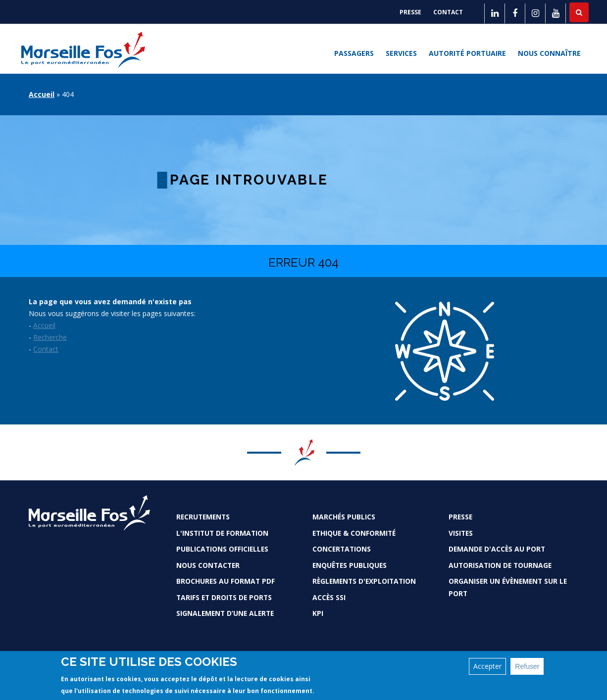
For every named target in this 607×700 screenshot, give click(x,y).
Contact (448, 12)
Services (401, 54)
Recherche (50, 337)
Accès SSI (329, 597)
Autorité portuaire (467, 54)
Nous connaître (549, 54)
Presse (410, 12)
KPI (318, 613)
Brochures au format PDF (226, 581)
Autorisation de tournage (500, 565)
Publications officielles (222, 549)
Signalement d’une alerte (225, 613)
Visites (461, 533)
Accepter (487, 666)
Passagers (354, 54)
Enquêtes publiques (350, 565)
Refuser (527, 666)
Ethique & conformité (354, 533)
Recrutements (203, 517)
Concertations (342, 549)
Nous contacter (208, 565)
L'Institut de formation (222, 533)
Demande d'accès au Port (497, 549)
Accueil (42, 94)
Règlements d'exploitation (364, 581)
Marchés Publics (344, 517)
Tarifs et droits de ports (224, 597)
